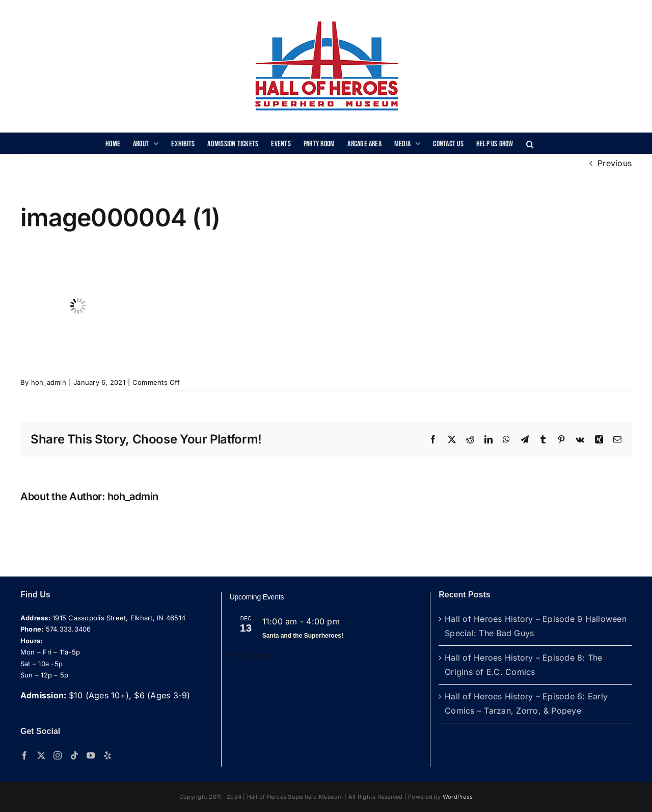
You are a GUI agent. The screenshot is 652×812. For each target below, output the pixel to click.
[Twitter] (41, 755)
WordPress (458, 797)
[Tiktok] (74, 755)
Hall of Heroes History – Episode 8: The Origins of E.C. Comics (523, 665)
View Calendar (250, 656)
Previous (615, 163)
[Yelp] (107, 755)
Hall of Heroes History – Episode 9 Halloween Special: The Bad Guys (536, 626)
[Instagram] (58, 755)
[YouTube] (91, 755)
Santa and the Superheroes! (303, 636)
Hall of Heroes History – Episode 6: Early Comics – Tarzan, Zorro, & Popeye (526, 703)
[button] (530, 143)
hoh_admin (49, 382)
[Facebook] (24, 755)
